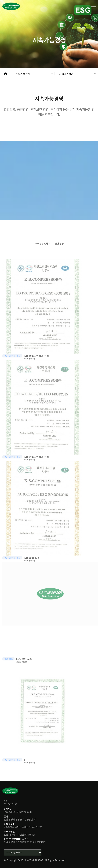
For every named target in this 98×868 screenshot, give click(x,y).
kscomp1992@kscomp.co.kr (18, 812)
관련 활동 (59, 243)
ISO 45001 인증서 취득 (36, 362)
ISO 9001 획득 (32, 564)
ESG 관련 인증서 (42, 243)
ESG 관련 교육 (24, 665)
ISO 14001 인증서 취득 (36, 463)
